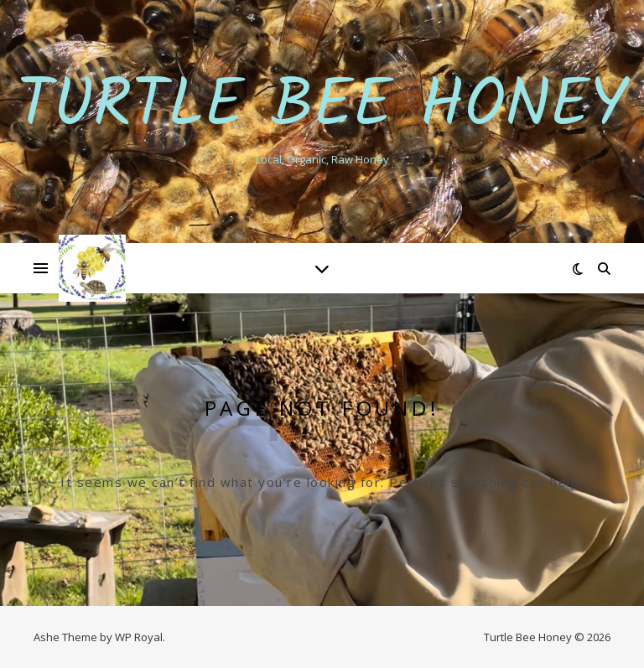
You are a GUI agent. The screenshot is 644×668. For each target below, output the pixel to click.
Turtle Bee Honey (322, 107)
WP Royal (139, 637)
